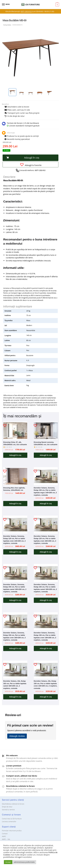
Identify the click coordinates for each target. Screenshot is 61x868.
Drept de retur (7, 807)
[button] (30, 158)
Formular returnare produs (12, 831)
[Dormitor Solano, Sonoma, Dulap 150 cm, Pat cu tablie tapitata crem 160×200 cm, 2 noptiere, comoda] (15, 621)
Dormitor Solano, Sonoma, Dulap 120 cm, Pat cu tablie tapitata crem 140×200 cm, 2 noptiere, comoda (14, 540)
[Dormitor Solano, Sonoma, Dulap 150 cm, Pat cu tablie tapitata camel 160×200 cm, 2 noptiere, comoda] (15, 573)
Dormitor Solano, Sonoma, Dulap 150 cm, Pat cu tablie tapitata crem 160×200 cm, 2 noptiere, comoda (14, 636)
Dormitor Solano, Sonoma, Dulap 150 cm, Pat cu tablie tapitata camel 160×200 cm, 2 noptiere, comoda (15, 588)
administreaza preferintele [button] (24, 862)
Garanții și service (8, 810)
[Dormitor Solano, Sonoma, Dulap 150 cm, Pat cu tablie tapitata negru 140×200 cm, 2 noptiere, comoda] (46, 476)
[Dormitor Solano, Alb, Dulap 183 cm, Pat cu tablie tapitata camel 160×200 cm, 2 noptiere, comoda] (15, 670)
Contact (5, 834)
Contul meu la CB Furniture (12, 819)
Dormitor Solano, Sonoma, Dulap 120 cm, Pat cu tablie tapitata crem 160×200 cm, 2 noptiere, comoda (45, 540)
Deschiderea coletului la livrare (13, 804)
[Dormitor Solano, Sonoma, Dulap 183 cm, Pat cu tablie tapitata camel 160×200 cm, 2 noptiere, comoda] (46, 573)
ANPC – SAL (6, 839)
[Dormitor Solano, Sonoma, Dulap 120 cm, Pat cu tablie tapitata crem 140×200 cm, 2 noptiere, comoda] (15, 525)
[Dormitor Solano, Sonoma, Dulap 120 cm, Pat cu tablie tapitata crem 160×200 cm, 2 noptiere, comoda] (46, 525)
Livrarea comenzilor (9, 822)
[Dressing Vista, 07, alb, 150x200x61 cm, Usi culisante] (15, 431)
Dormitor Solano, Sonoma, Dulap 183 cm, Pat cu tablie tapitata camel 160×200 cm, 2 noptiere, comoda (45, 588)
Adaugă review (17, 736)
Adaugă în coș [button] (15, 455)
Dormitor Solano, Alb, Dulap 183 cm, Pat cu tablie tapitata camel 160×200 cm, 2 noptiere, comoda (15, 685)
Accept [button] (8, 862)
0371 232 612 (26, 11)
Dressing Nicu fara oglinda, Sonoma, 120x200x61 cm (14, 489)
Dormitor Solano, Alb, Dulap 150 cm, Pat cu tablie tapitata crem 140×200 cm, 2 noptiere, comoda (46, 685)
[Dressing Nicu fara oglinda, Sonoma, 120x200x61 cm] (15, 476)
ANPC (4, 836)
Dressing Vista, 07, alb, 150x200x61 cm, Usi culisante (15, 443)
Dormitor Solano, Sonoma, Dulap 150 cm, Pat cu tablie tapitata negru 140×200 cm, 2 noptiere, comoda (45, 491)
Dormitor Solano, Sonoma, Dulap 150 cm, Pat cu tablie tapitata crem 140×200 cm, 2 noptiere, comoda (45, 636)
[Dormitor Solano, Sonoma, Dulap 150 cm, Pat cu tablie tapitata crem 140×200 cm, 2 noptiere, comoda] (46, 621)
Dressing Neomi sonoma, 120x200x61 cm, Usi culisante (46, 443)
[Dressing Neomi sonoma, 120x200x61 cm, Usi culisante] (46, 431)
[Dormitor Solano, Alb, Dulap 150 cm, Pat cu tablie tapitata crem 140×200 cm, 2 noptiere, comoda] (46, 670)
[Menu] (6, 5)
